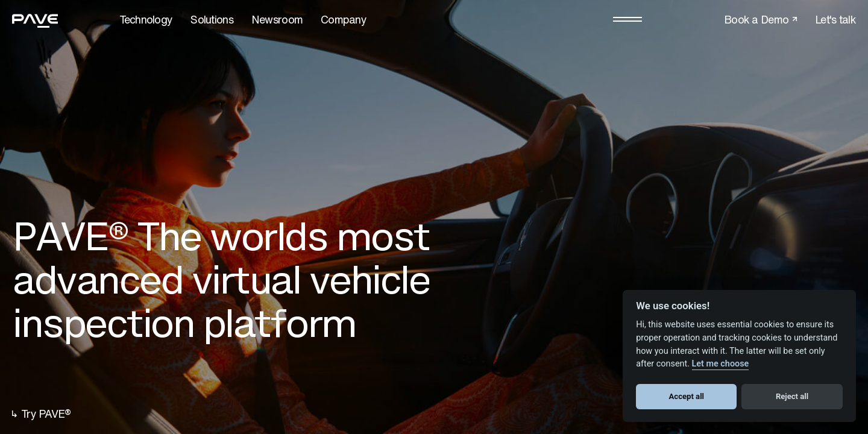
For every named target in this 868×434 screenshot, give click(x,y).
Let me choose (721, 364)
